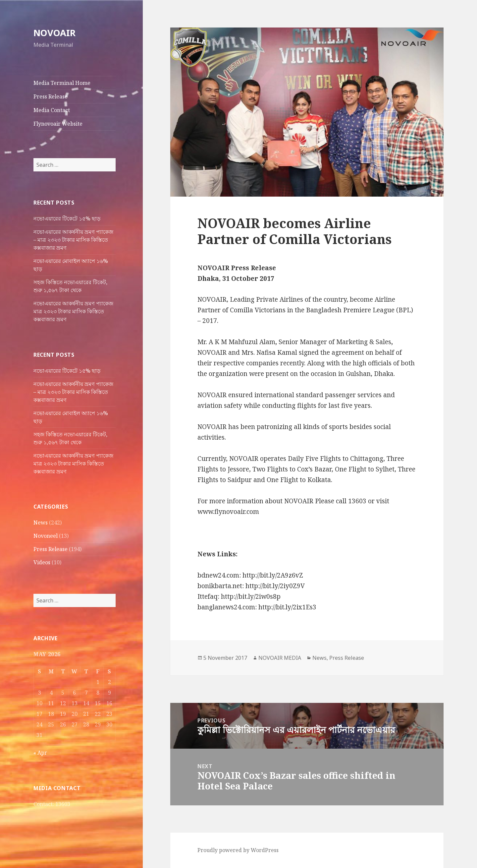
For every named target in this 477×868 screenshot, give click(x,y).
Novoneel (46, 536)
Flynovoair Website (58, 124)
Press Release (51, 96)
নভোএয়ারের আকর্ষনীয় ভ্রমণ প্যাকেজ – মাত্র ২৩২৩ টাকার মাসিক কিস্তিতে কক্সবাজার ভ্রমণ (73, 240)
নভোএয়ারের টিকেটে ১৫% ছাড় (67, 218)
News (41, 523)
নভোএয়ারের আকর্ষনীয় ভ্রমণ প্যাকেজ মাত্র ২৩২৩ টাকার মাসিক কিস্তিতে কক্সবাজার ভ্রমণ (73, 311)
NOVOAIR (54, 33)
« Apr (40, 753)
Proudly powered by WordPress (238, 850)
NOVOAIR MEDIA (280, 658)
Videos (42, 562)
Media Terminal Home (62, 83)
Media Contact (52, 110)
